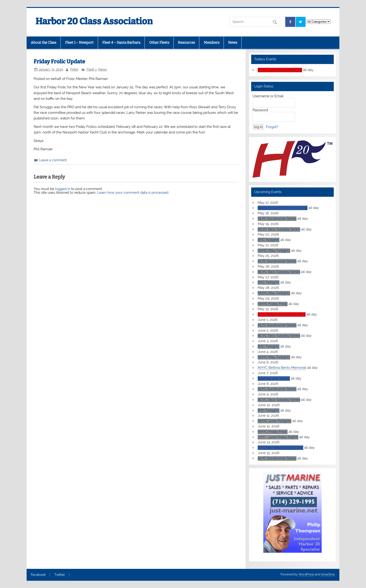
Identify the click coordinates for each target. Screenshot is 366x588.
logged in (63, 189)
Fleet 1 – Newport (79, 43)
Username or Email (268, 96)
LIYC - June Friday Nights (278, 437)
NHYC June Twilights (274, 421)
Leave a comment (53, 160)
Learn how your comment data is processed (133, 193)
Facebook (38, 575)
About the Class (44, 43)
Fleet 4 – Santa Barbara (121, 43)
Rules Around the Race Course (283, 208)
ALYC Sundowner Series (277, 219)
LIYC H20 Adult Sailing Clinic (280, 448)
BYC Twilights (269, 240)
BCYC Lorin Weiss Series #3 (280, 70)
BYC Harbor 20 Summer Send (282, 314)
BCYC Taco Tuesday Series (279, 229)
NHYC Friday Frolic (273, 304)
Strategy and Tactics (274, 378)
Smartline (328, 574)
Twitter (60, 575)
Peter (74, 69)
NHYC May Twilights (274, 251)
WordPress (306, 574)
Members (212, 43)
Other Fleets (159, 43)
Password (260, 110)
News (233, 43)
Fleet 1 (92, 69)
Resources (186, 43)
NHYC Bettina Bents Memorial (282, 368)
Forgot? (272, 127)
